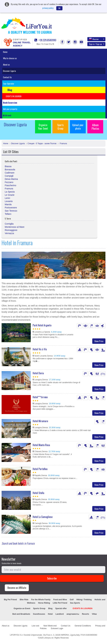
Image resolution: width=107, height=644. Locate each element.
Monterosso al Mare (15, 227)
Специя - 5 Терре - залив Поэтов (42, 144)
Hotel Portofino (40, 469)
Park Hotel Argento (42, 325)
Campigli (9, 176)
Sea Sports (75, 603)
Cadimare (10, 173)
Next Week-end (50, 626)
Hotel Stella (38, 493)
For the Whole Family (41, 600)
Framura (63, 144)
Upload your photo (78, 127)
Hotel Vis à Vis (40, 349)
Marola (8, 204)
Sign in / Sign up (97, 44)
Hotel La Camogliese (43, 517)
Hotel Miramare (40, 421)
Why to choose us (10, 58)
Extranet (7, 115)
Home (5, 52)
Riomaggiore (11, 230)
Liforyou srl (49, 638)
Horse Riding (44, 603)
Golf (72, 600)
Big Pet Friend (10, 600)
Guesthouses (39, 614)
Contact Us (7, 77)
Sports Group (60, 127)
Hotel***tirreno (40, 397)
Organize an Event (22, 608)
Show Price (99, 341)
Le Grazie (10, 195)
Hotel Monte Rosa (41, 445)
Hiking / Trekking (84, 600)
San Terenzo (11, 211)
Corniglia (9, 224)
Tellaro (8, 214)
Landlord (60, 614)
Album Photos (95, 127)
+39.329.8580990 (45, 40)
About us (6, 65)
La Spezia (10, 192)
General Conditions (83, 626)
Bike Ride (24, 600)
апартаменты (73, 614)
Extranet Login (57, 628)
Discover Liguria (9, 71)
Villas (94, 614)
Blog (50, 608)
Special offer (61, 608)
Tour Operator (9, 84)
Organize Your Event (43, 127)
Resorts (86, 614)
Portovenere (11, 208)
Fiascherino (10, 185)
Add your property (10, 109)
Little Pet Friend (60, 603)
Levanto (9, 201)
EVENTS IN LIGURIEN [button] (14, 96)
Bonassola (10, 170)
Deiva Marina (11, 179)
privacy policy (48, 8)
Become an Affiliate (17, 588)
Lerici (7, 198)
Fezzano (9, 182)
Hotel (50, 614)
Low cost (35, 626)
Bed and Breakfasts (21, 614)
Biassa (8, 166)
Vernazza (9, 233)
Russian (97, 39)
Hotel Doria (38, 373)
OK (59, 8)
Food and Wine (60, 600)
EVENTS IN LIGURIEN (83, 608)
